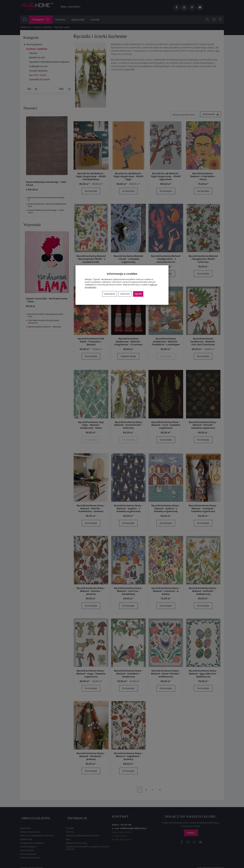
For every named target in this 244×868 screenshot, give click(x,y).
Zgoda (138, 294)
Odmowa (125, 294)
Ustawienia (110, 294)
